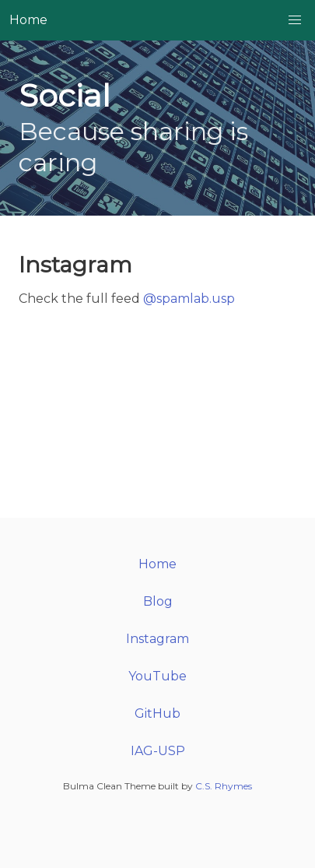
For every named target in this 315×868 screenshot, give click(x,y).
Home (28, 20)
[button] (295, 20)
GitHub (157, 713)
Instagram (157, 639)
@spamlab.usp (189, 299)
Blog (158, 601)
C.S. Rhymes (224, 786)
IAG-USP (158, 751)
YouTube (157, 676)
